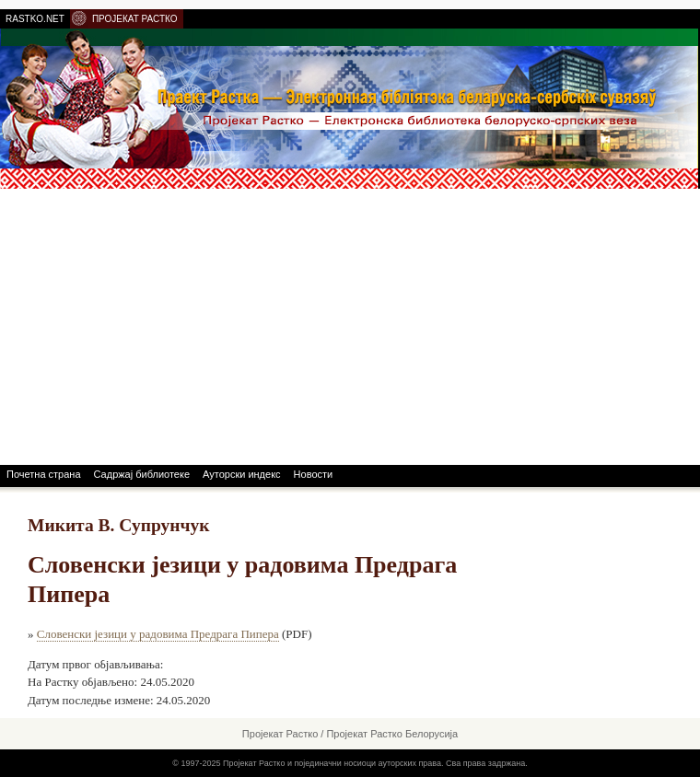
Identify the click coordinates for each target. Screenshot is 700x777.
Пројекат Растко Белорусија (392, 734)
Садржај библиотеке (142, 474)
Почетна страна (44, 474)
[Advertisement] (350, 327)
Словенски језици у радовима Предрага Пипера (158, 634)
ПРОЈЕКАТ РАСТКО (135, 19)
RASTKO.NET (35, 19)
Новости (314, 474)
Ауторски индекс (242, 474)
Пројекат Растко (280, 734)
